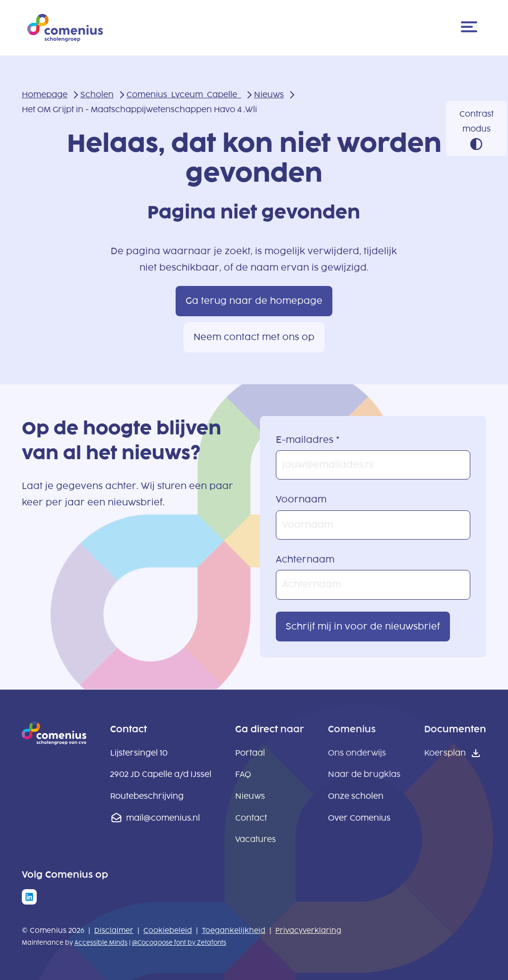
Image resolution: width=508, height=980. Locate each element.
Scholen (97, 95)
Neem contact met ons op (254, 337)
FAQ (243, 774)
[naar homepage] (54, 742)
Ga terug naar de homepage (254, 301)
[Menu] (471, 28)
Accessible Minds (101, 943)
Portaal (250, 753)
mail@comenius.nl (163, 818)
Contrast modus (476, 121)
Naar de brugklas (364, 774)
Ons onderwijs (357, 753)
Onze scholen (356, 796)
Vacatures (255, 839)
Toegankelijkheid (234, 931)
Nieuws (269, 95)
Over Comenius (359, 818)
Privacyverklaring (308, 931)
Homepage (45, 95)
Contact (251, 818)
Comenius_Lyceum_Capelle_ (184, 95)
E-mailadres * (308, 440)
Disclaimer (114, 931)
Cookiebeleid (168, 931)
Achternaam (305, 560)
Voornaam (301, 499)
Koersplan (445, 753)
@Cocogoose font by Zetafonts (179, 943)
